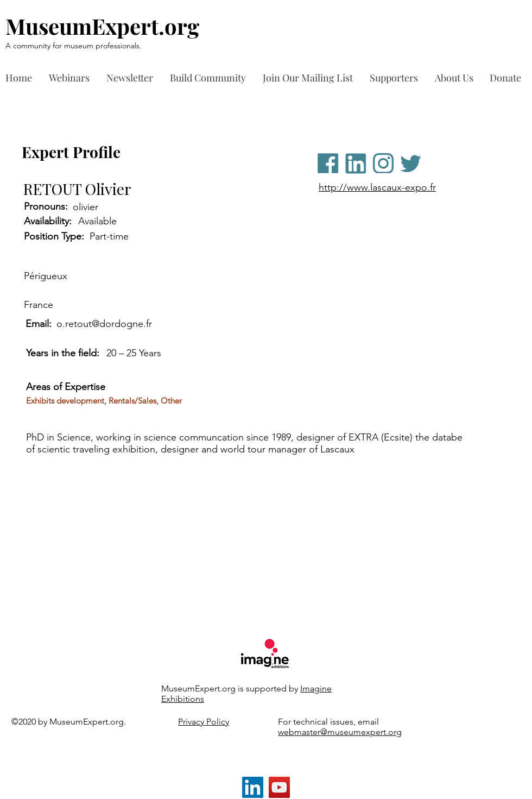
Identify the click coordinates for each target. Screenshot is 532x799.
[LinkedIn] (253, 787)
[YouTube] (279, 787)
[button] (397, 78)
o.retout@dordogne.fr (104, 324)
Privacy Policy (204, 722)
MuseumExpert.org (102, 26)
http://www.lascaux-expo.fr (377, 187)
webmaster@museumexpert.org (340, 732)
